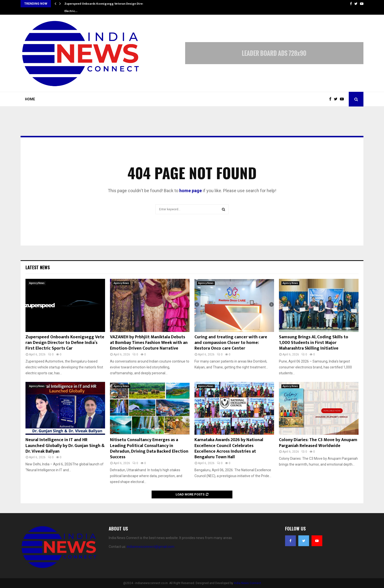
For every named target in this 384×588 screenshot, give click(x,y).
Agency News (37, 283)
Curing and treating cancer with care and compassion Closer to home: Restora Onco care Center (231, 343)
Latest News (38, 267)
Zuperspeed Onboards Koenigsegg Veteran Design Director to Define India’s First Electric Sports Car (65, 343)
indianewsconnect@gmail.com (151, 547)
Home (30, 99)
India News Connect (247, 583)
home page (191, 191)
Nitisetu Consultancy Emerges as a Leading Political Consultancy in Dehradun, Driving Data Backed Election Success (149, 448)
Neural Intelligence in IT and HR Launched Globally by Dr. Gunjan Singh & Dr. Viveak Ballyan (65, 446)
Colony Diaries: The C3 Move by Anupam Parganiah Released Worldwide (318, 443)
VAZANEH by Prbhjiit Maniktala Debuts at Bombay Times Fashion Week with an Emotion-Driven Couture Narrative (149, 343)
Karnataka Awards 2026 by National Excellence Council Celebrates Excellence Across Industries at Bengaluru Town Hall (229, 448)
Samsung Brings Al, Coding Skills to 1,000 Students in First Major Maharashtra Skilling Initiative (314, 343)
